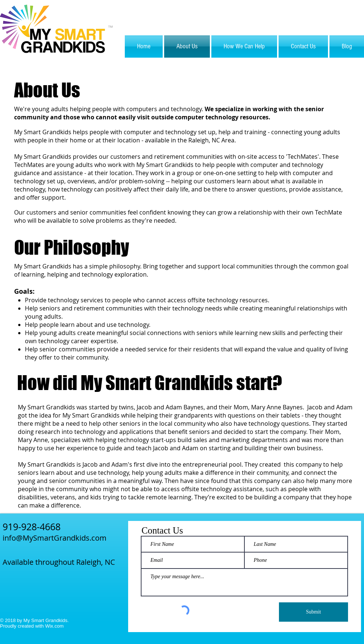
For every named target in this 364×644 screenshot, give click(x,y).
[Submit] (313, 612)
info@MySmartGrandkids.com (55, 538)
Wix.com (54, 626)
